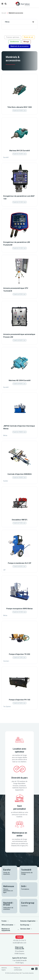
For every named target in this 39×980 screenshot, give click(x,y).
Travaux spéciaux (13, 37)
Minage (26, 42)
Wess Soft (19, 973)
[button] (33, 22)
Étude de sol (28, 37)
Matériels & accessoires (20, 46)
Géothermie (15, 42)
